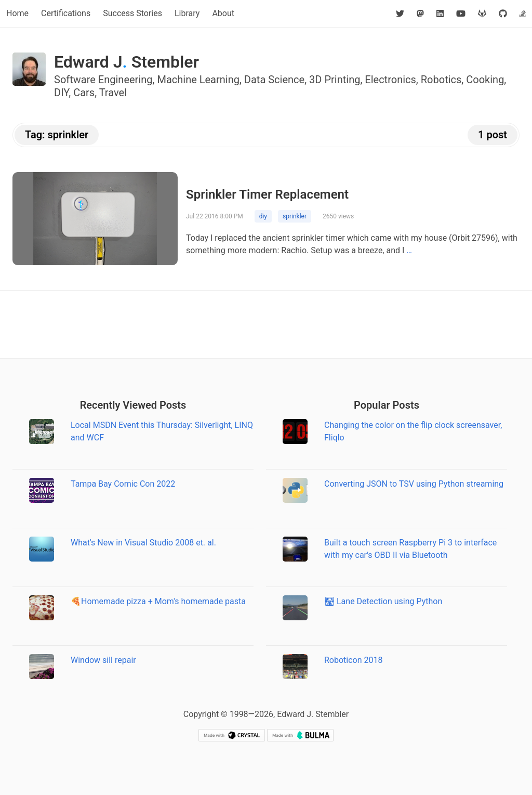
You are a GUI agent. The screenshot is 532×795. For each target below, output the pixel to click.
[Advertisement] (266, 324)
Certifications (66, 13)
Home (17, 13)
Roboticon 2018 (354, 660)
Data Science (274, 80)
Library (187, 13)
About (223, 13)
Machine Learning (198, 80)
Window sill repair (103, 660)
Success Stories (132, 13)
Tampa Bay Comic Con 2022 (123, 484)
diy (263, 216)
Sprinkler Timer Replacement (267, 194)
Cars (84, 93)
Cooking (485, 80)
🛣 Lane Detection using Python (383, 601)
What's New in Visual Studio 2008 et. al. (143, 543)
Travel (113, 93)
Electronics (390, 80)
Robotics (441, 80)
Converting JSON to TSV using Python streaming (414, 484)
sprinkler (295, 216)
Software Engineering (103, 80)
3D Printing (335, 80)
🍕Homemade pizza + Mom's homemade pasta (158, 601)
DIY (61, 93)
